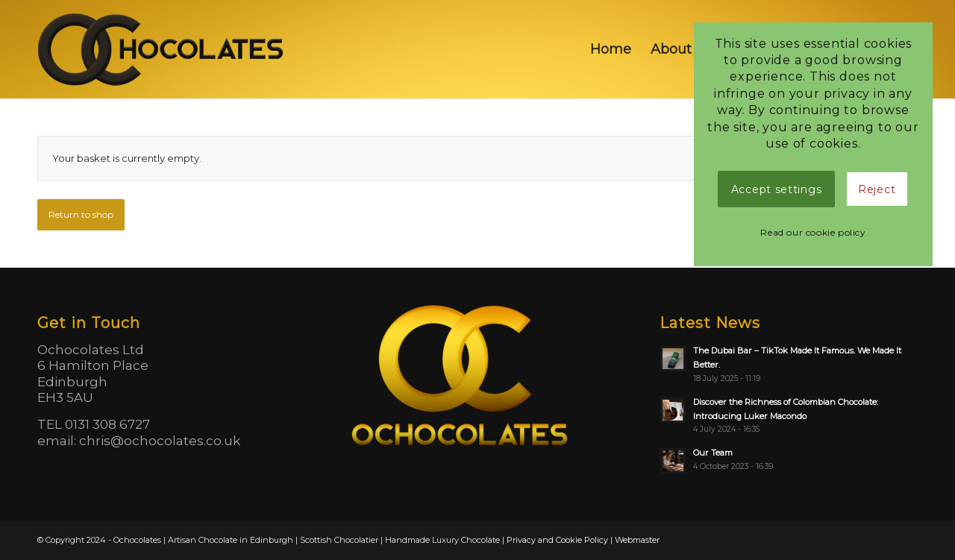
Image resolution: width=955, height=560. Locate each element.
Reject (877, 189)
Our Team (713, 453)
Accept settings (777, 189)
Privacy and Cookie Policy (557, 540)
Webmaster (637, 540)
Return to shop (81, 214)
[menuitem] (611, 49)
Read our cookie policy (813, 232)
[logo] (162, 49)
